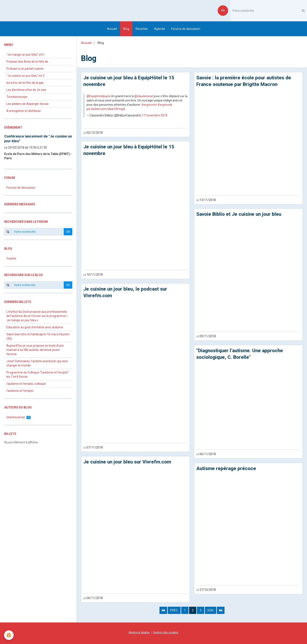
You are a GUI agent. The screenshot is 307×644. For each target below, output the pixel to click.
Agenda (159, 29)
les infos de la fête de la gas (25, 83)
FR (223, 11)
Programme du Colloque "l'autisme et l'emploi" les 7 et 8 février (38, 375)
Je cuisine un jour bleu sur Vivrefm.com (129, 463)
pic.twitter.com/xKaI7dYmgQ (106, 109)
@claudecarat (144, 96)
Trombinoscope (17, 97)
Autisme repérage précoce (227, 470)
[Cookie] (9, 635)
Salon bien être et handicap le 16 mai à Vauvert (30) (38, 336)
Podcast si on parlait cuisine (25, 69)
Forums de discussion (186, 29)
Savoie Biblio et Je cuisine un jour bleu (241, 215)
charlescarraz (19, 417)
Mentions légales (139, 633)
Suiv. (211, 612)
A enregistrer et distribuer (24, 111)
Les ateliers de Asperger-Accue (28, 104)
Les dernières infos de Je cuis (26, 90)
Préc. (174, 612)
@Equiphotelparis (98, 96)
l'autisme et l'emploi (20, 391)
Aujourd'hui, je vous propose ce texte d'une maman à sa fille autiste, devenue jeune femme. (35, 350)
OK (68, 232)
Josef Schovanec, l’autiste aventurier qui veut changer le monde (37, 363)
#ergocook (165, 105)
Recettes (142, 29)
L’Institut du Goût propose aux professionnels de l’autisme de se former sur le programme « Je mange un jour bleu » (37, 316)
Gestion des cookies (166, 633)
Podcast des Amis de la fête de (27, 62)
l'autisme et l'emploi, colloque (26, 384)
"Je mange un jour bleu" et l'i (25, 55)
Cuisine (11, 258)
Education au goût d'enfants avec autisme (35, 327)
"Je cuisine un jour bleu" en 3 (25, 76)
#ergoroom (149, 105)
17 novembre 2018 (155, 116)
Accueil (112, 29)
